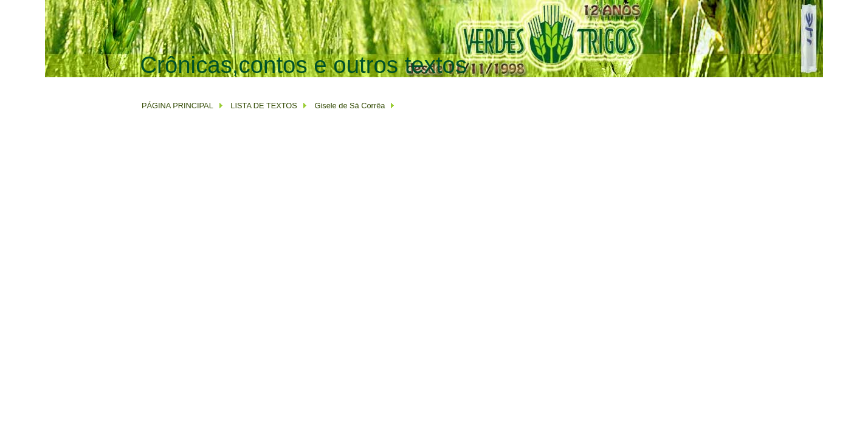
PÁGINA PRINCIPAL (177, 106)
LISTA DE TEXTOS (263, 106)
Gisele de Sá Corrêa (350, 106)
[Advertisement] (361, 83)
